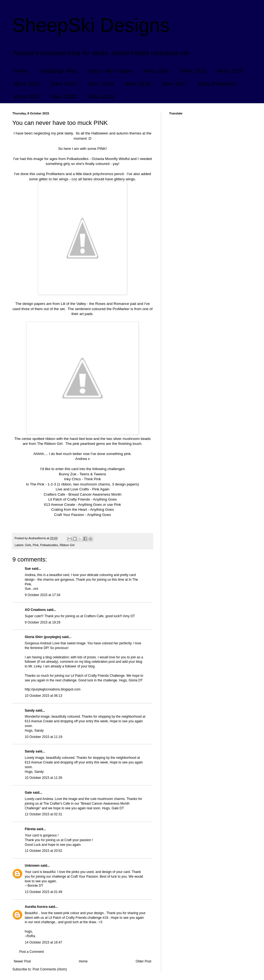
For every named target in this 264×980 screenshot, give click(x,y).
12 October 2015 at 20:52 (43, 851)
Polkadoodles (49, 545)
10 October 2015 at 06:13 (43, 696)
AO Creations (35, 610)
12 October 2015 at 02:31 (43, 814)
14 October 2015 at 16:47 (43, 942)
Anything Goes (105, 499)
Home (21, 71)
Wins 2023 (64, 97)
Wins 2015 (193, 71)
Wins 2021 (27, 84)
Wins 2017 (175, 84)
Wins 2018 (138, 84)
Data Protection (218, 84)
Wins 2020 (64, 84)
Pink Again (101, 489)
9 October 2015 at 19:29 (42, 622)
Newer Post (22, 961)
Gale (28, 793)
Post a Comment (31, 952)
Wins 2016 (230, 71)
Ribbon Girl (67, 545)
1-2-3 (52, 484)
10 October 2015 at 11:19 (43, 737)
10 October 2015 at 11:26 (43, 778)
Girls (28, 545)
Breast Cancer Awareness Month (95, 494)
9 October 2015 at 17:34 (42, 595)
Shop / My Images (110, 71)
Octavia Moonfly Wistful (111, 159)
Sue (28, 569)
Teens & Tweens (93, 474)
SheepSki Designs (91, 25)
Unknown (32, 866)
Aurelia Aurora (36, 907)
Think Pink (92, 479)
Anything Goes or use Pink (100, 505)
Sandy (30, 711)
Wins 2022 (27, 97)
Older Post (143, 961)
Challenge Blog (58, 71)
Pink (36, 545)
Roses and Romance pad (116, 304)
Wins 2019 (101, 84)
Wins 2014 (156, 71)
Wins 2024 (101, 97)
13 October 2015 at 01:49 (43, 892)
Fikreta (30, 829)
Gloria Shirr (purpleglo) (43, 637)
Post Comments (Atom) (50, 969)
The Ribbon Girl (50, 444)
